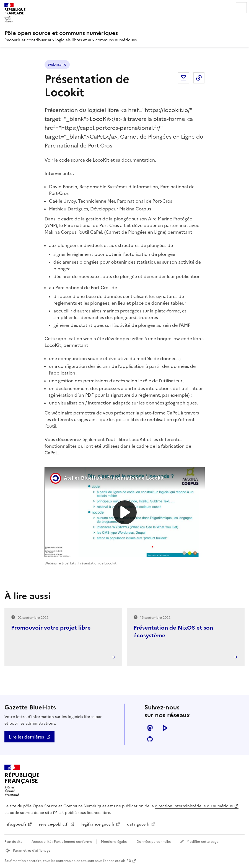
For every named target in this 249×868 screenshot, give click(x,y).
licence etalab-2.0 (117, 861)
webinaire (57, 64)
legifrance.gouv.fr (98, 824)
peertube (165, 728)
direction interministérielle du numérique (194, 806)
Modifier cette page (203, 842)
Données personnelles (154, 842)
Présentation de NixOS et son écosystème (173, 632)
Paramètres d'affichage (31, 851)
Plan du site (13, 842)
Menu (241, 8)
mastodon (150, 728)
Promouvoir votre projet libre (51, 628)
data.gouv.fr (138, 824)
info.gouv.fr (15, 824)
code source (72, 160)
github (150, 739)
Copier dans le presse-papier (199, 78)
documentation (138, 160)
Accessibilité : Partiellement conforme (62, 842)
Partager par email (183, 78)
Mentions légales (114, 842)
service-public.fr (54, 824)
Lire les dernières (26, 737)
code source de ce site (31, 813)
